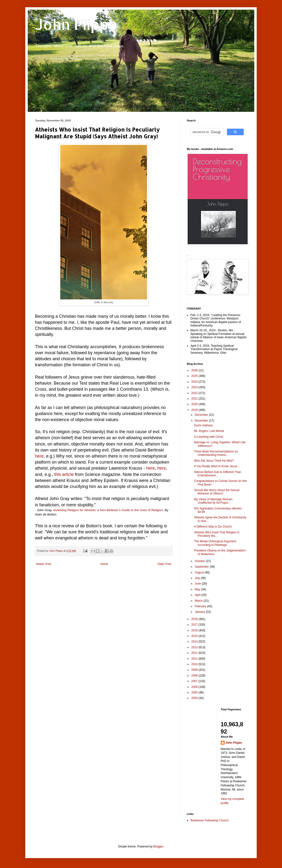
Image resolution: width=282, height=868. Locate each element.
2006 (195, 687)
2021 (195, 399)
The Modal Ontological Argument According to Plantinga (215, 543)
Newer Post (44, 564)
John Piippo (76, 24)
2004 (195, 698)
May (198, 589)
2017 (195, 625)
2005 (195, 692)
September (202, 567)
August (200, 572)
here (39, 456)
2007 (195, 681)
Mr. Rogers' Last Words (209, 431)
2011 (195, 659)
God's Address (203, 425)
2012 (195, 653)
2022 (195, 393)
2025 (195, 376)
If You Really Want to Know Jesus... (217, 466)
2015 (195, 636)
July (198, 578)
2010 (195, 664)
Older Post (164, 564)
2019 (195, 410)
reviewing (60, 510)
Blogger (158, 847)
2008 (195, 676)
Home (104, 564)
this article (64, 474)
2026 (195, 370)
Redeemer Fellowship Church (209, 820)
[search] (206, 132)
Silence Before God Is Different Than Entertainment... (218, 474)
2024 (195, 382)
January (200, 612)
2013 (195, 647)
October (200, 561)
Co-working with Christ (208, 437)
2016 (195, 630)
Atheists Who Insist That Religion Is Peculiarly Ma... (217, 534)
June (198, 584)
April (198, 595)
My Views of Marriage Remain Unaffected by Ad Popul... (213, 501)
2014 (195, 642)
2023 (195, 387)
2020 (195, 404)
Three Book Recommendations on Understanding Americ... (216, 453)
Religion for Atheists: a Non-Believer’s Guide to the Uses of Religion (115, 510)
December (202, 415)
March (199, 601)
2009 (195, 670)
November (202, 421)
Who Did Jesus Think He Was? (214, 461)
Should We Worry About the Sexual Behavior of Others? (217, 492)
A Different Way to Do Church (213, 527)
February (201, 606)
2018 (195, 619)
